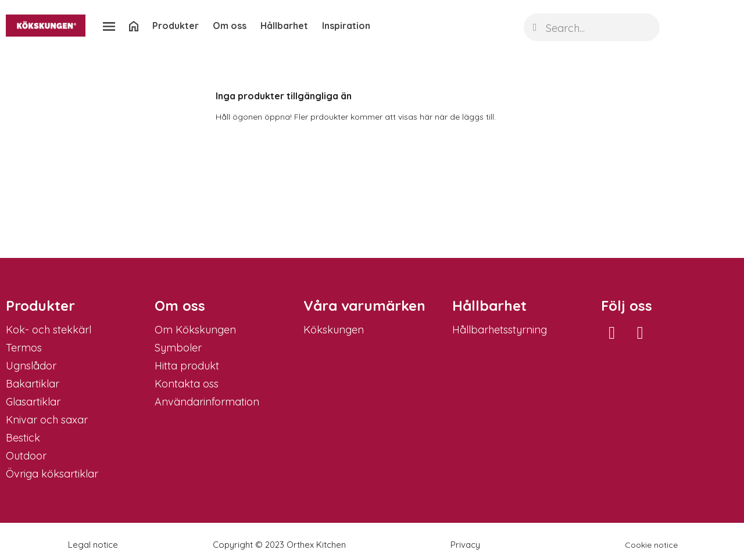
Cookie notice (651, 545)
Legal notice (93, 545)
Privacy (465, 545)
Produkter (176, 26)
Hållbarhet (284, 26)
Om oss (230, 26)
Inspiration (346, 26)
